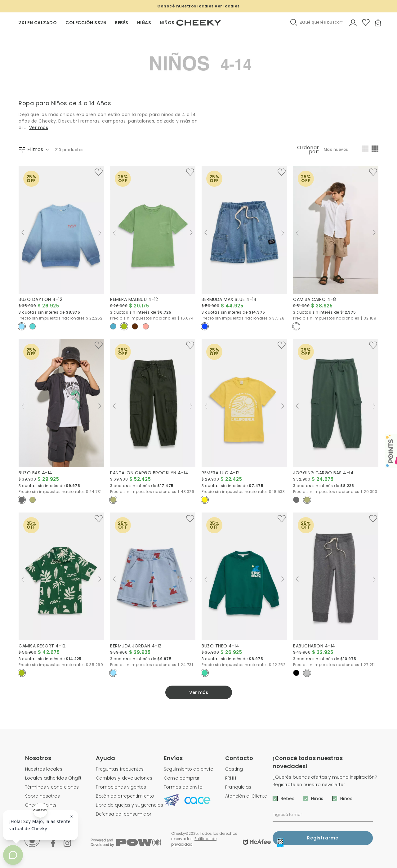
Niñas (317, 799)
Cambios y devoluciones (124, 778)
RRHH (230, 778)
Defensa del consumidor (124, 814)
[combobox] (337, 150)
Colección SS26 (86, 23)
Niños (346, 799)
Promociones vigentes (121, 787)
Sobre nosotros (42, 796)
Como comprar (182, 778)
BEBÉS (122, 23)
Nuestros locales (44, 769)
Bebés (288, 799)
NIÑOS (167, 23)
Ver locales (227, 6)
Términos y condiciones (52, 787)
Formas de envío (183, 787)
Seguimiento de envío (189, 769)
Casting (234, 769)
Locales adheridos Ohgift (53, 778)
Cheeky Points (41, 805)
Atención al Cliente (246, 796)
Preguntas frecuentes (120, 769)
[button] (317, 22)
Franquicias (238, 787)
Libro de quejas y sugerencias (130, 805)
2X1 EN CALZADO (38, 23)
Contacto (239, 758)
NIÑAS (144, 23)
